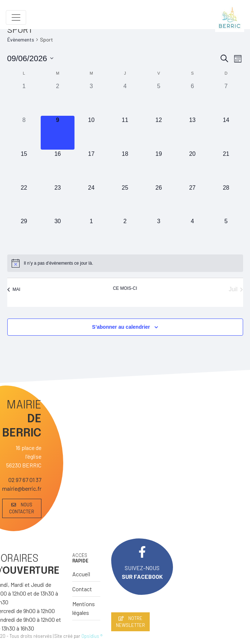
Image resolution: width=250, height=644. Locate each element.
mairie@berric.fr (22, 488)
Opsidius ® (92, 636)
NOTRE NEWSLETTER (130, 622)
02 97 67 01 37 (25, 480)
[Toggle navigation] (16, 17)
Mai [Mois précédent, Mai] (14, 289)
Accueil (81, 574)
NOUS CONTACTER (22, 508)
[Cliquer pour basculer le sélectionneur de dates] (30, 58)
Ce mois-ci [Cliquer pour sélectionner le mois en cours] (125, 288)
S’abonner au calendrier (121, 327)
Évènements (21, 39)
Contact (82, 589)
